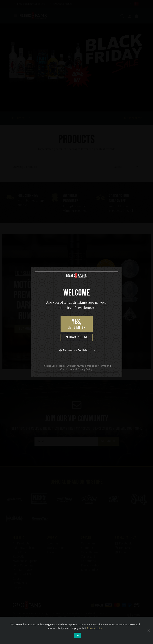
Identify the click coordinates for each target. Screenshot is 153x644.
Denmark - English (73, 350)
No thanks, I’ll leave (77, 337)
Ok (77, 635)
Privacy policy (95, 628)
